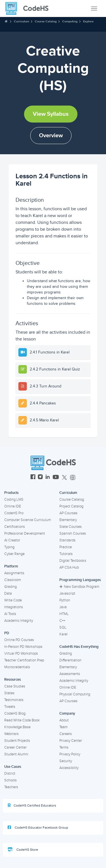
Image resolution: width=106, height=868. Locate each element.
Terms (64, 747)
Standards (67, 540)
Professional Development (25, 533)
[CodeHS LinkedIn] (48, 478)
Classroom (13, 580)
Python (65, 600)
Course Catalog (46, 21)
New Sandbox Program (79, 587)
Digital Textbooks (73, 561)
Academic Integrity (19, 621)
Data (8, 593)
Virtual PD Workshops (21, 653)
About (64, 720)
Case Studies (15, 686)
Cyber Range (14, 554)
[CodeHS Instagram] (40, 478)
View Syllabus (51, 114)
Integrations (14, 607)
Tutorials (66, 554)
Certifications (15, 527)
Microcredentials (17, 667)
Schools (10, 780)
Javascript (67, 593)
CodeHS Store (23, 850)
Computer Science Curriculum (28, 520)
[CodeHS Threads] (73, 478)
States (9, 693)
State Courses (71, 527)
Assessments (70, 674)
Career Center (15, 747)
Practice (66, 547)
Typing (9, 547)
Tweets (10, 707)
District (10, 773)
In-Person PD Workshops (23, 647)
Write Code (13, 600)
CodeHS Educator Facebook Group (38, 828)
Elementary (68, 520)
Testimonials (14, 700)
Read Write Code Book (22, 720)
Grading (10, 587)
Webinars (11, 734)
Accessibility (69, 768)
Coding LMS (14, 500)
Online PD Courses (19, 640)
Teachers (11, 787)
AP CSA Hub (69, 567)
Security (66, 761)
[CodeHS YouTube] (56, 478)
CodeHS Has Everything (79, 647)
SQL (63, 627)
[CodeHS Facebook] (33, 478)
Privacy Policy (70, 754)
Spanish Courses (73, 533)
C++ (62, 621)
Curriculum (21, 21)
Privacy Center (71, 741)
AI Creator (12, 540)
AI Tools (10, 614)
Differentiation (70, 660)
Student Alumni (16, 754)
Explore (88, 21)
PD (7, 633)
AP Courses (68, 513)
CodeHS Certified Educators (32, 805)
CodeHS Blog (15, 713)
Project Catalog (71, 506)
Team (63, 727)
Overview (51, 136)
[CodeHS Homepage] (29, 8)
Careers (66, 734)
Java (63, 607)
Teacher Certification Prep (24, 660)
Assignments (14, 573)
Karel (63, 634)
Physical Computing (75, 694)
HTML (64, 614)
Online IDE (13, 506)
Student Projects (17, 741)
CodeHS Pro (14, 513)
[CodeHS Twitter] (64, 478)
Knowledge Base (17, 727)
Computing (70, 21)
